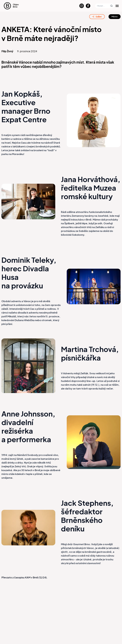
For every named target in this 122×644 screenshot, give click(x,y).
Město (115, 17)
